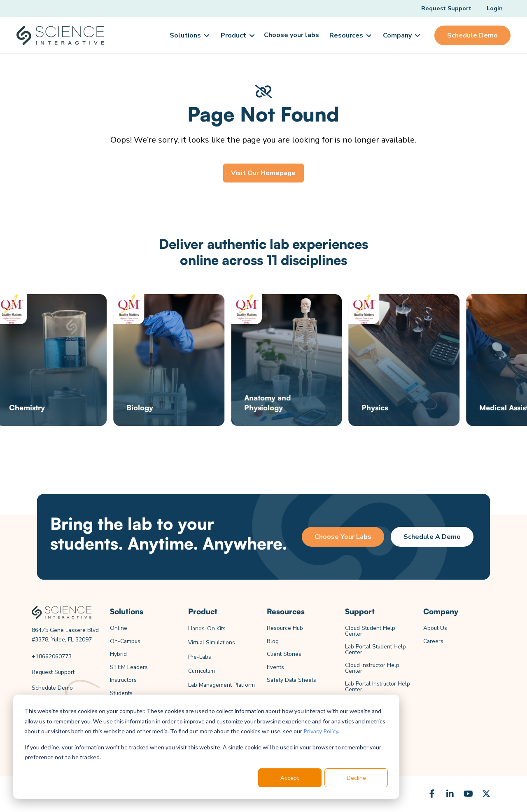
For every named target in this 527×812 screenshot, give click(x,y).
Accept (290, 778)
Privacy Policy (321, 731)
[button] (189, 35)
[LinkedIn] (450, 794)
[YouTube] (468, 794)
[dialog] (206, 747)
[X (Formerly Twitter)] (486, 794)
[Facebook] (432, 794)
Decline (356, 778)
